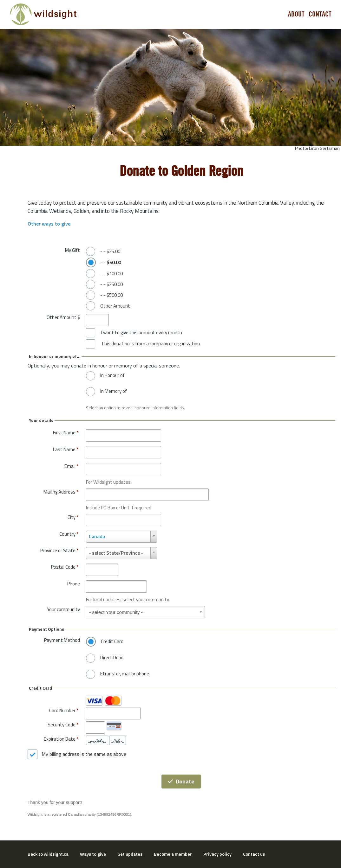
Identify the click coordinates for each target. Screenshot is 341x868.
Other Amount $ (63, 317)
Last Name (66, 449)
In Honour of (112, 375)
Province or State (59, 550)
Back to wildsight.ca (48, 854)
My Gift (72, 250)
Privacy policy (217, 854)
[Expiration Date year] (118, 740)
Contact (320, 14)
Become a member (173, 854)
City (73, 517)
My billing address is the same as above (84, 754)
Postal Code (65, 567)
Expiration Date (60, 739)
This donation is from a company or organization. (151, 344)
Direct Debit (112, 658)
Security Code (62, 725)
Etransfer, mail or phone (125, 674)
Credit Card (112, 641)
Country (69, 534)
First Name (66, 433)
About (296, 14)
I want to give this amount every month (142, 333)
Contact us (254, 854)
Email (71, 466)
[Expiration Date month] (97, 740)
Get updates (130, 854)
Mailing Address (61, 492)
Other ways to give (49, 224)
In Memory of (114, 391)
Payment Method (62, 640)
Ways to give (93, 854)
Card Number (62, 710)
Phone (74, 584)
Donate (181, 781)
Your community (63, 609)
